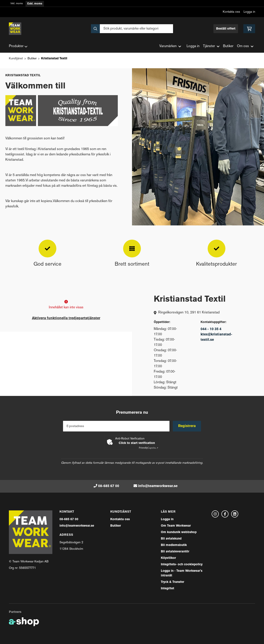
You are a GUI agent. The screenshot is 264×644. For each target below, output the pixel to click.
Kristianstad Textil (54, 59)
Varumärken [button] (170, 46)
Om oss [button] (245, 46)
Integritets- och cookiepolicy (182, 565)
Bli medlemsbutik (174, 545)
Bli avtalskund (171, 539)
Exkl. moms (35, 4)
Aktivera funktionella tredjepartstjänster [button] (66, 318)
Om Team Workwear (176, 526)
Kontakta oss (231, 12)
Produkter (18, 46)
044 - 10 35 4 (211, 329)
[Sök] (132, 29)
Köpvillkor (168, 558)
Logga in (249, 12)
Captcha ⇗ (149, 448)
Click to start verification (137, 443)
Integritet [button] (167, 589)
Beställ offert (226, 29)
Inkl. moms (17, 4)
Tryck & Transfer (172, 582)
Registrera (187, 426)
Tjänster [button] (211, 46)
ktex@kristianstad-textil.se (216, 337)
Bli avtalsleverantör (175, 552)
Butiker (228, 46)
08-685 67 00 (109, 486)
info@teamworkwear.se (158, 486)
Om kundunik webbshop (179, 532)
